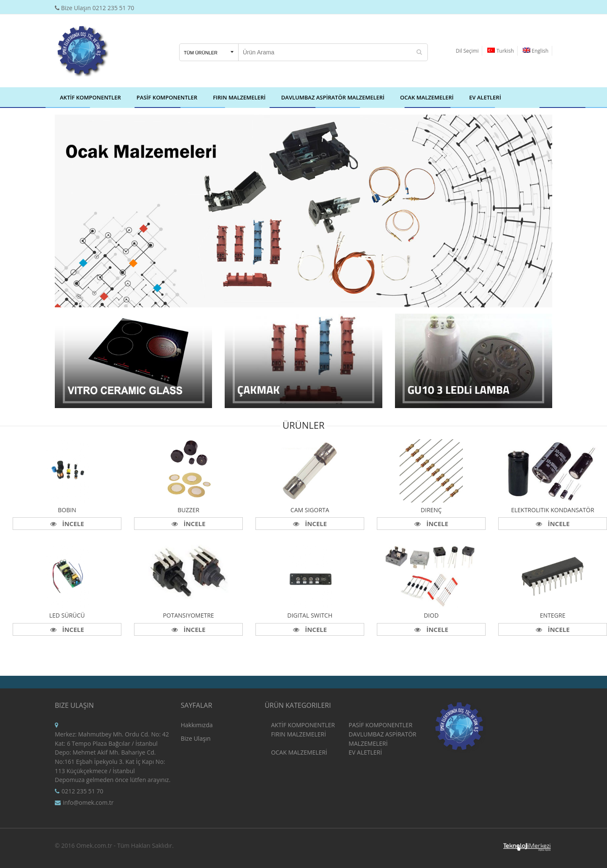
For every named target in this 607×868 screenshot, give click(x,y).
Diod (431, 615)
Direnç (431, 510)
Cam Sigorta (310, 510)
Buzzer (188, 510)
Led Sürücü (67, 615)
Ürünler (303, 425)
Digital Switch (310, 615)
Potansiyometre (188, 615)
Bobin (67, 510)
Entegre (553, 615)
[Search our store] (325, 52)
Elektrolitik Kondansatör (552, 510)
